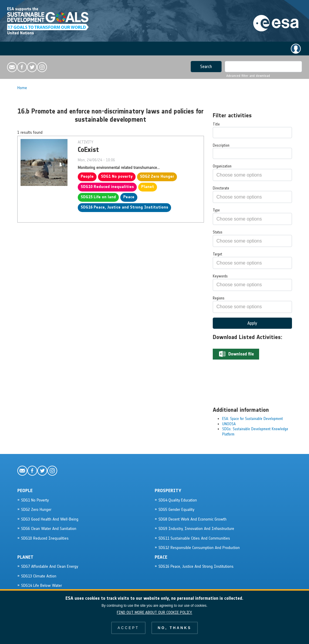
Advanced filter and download (248, 76)
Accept (128, 633)
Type (216, 210)
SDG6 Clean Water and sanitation (49, 529)
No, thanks (175, 633)
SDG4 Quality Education (178, 500)
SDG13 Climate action (39, 576)
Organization (222, 166)
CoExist (88, 150)
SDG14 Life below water (42, 585)
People (87, 176)
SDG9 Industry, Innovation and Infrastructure (196, 529)
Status (218, 232)
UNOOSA (229, 424)
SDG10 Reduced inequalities (107, 187)
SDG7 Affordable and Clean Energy (50, 566)
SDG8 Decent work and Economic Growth (193, 519)
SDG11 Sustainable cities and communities (194, 538)
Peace (129, 197)
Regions (219, 298)
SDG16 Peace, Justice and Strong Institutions (124, 207)
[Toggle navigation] (12, 49)
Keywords (220, 276)
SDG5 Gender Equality (176, 510)
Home (22, 88)
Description (221, 145)
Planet (148, 187)
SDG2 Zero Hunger (157, 176)
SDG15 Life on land (98, 197)
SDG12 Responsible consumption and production (199, 548)
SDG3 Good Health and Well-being (50, 519)
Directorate (221, 188)
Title (216, 124)
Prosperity (168, 490)
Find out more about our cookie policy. (154, 618)
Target (217, 254)
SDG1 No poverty (117, 176)
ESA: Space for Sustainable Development (253, 419)
